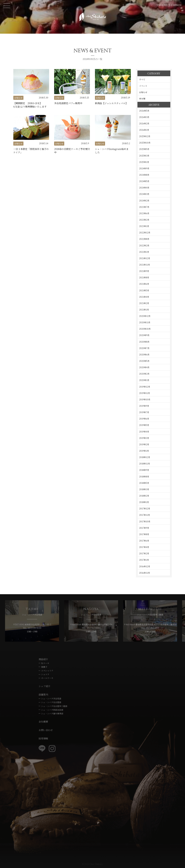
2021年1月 (144, 310)
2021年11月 (145, 265)
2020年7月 (144, 348)
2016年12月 (145, 566)
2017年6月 (144, 541)
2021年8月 (144, 277)
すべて (142, 79)
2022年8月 (144, 239)
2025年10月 (145, 143)
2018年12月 (145, 457)
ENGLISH (162, 5)
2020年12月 (145, 316)
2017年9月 (144, 528)
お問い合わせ (46, 730)
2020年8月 (144, 342)
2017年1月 (144, 560)
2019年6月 (144, 419)
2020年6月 (144, 354)
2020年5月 (144, 361)
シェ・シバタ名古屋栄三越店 (54, 706)
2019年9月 (144, 406)
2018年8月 (144, 476)
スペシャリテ (47, 671)
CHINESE (176, 5)
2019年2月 (144, 444)
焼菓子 (44, 667)
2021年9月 (144, 271)
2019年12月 (145, 387)
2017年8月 (144, 534)
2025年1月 (144, 162)
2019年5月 (144, 425)
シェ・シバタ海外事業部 (52, 713)
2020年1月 (144, 380)
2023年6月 (144, 213)
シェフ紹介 (45, 686)
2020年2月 (144, 374)
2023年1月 (144, 226)
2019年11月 (145, 393)
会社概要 (43, 722)
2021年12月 (145, 258)
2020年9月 (144, 335)
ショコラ (45, 674)
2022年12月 (145, 232)
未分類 (142, 99)
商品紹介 (43, 659)
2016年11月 (145, 573)
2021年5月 (144, 290)
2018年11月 (145, 464)
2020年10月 (145, 329)
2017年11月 (145, 515)
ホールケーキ (47, 678)
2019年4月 (144, 432)
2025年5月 (144, 149)
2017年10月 (145, 521)
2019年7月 (144, 412)
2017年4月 (144, 547)
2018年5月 (144, 483)
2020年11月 (145, 322)
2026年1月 (144, 130)
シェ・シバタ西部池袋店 (52, 710)
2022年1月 (144, 252)
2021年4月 (144, 297)
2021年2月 (144, 303)
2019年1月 (144, 451)
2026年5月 (144, 111)
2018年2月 (144, 496)
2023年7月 (144, 207)
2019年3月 (144, 438)
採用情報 (43, 738)
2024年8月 (144, 175)
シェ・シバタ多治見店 (51, 698)
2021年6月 (144, 284)
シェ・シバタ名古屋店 (51, 702)
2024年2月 (144, 201)
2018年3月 (144, 489)
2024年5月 (144, 181)
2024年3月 (144, 194)
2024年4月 (144, 188)
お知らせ (143, 92)
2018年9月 (144, 470)
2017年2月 (144, 553)
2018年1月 (144, 502)
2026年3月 (144, 117)
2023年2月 (144, 220)
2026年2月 (144, 123)
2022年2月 (144, 245)
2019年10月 (145, 399)
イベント (143, 86)
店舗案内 (43, 695)
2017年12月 (145, 508)
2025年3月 (144, 156)
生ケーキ (45, 663)
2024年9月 (144, 168)
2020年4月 (144, 367)
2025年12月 (145, 136)
